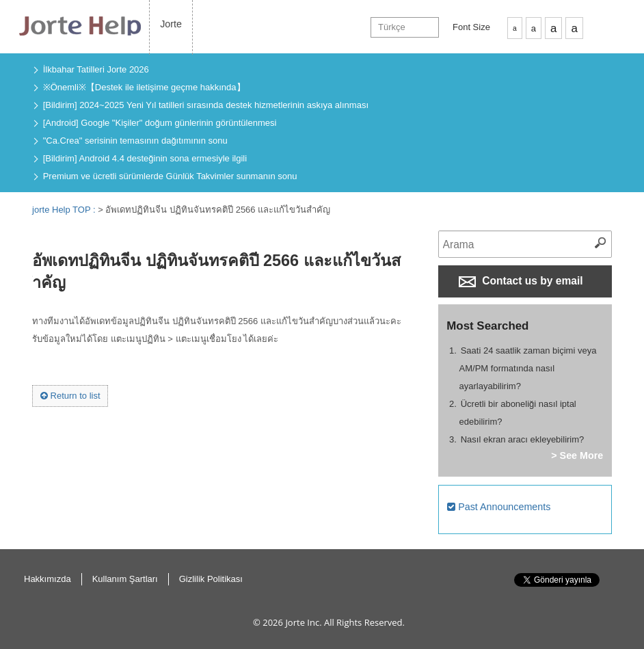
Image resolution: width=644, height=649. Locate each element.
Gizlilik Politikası (211, 579)
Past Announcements (499, 507)
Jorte (171, 24)
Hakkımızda (48, 579)
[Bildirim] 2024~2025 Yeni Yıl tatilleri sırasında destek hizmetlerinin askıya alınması (206, 105)
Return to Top (623, 594)
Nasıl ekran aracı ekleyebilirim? (523, 439)
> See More (577, 455)
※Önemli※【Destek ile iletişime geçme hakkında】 (144, 87)
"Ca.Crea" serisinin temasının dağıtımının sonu (135, 141)
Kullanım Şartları (125, 579)
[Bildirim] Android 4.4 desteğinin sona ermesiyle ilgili (145, 158)
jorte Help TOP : (65, 210)
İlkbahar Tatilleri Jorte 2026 (96, 69)
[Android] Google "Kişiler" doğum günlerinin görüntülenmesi (160, 123)
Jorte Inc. (303, 622)
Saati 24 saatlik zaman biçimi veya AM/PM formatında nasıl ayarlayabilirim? (528, 368)
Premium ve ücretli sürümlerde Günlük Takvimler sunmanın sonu (170, 176)
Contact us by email (521, 281)
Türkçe (392, 27)
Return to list (70, 396)
